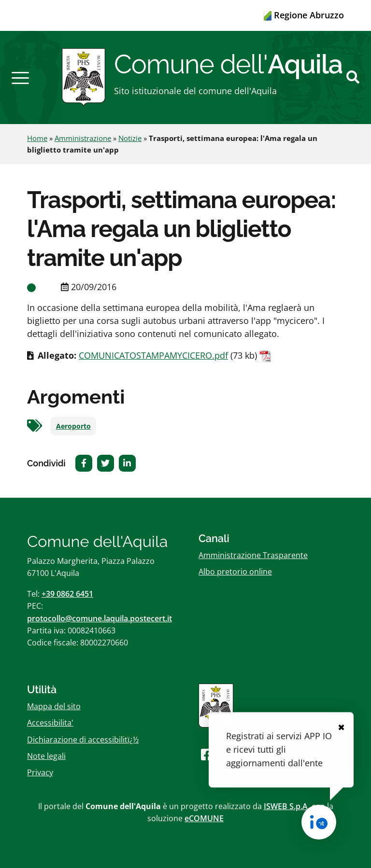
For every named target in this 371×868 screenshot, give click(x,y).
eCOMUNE (204, 818)
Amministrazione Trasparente (253, 555)
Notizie (130, 138)
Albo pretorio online (235, 572)
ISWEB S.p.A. (287, 806)
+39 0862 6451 (67, 594)
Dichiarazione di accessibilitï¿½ (83, 740)
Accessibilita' (50, 723)
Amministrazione (83, 138)
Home (37, 138)
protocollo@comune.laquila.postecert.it (100, 618)
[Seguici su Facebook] (207, 754)
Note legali (46, 756)
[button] (20, 77)
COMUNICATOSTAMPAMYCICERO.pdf (153, 355)
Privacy (40, 772)
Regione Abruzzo (304, 15)
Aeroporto (73, 426)
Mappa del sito (54, 706)
